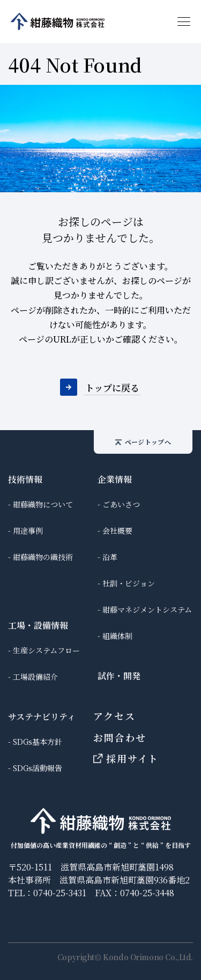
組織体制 (117, 636)
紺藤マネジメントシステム (147, 609)
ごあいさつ (121, 504)
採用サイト (126, 758)
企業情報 (115, 479)
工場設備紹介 (35, 677)
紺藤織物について (43, 504)
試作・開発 (119, 676)
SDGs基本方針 (38, 742)
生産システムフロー (46, 650)
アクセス (114, 716)
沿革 (110, 557)
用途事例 (28, 531)
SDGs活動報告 (38, 768)
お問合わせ (120, 737)
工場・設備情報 (38, 625)
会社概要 (117, 531)
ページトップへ (143, 442)
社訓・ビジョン (129, 583)
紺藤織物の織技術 (43, 557)
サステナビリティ (42, 717)
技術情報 (25, 479)
